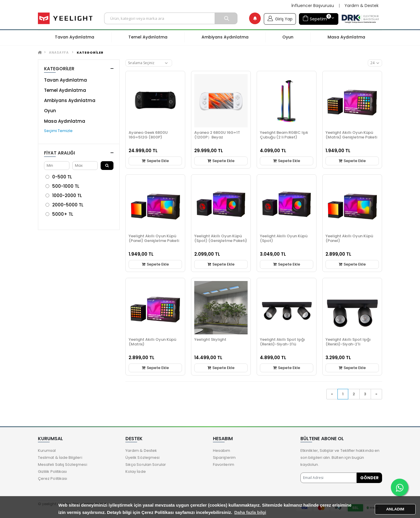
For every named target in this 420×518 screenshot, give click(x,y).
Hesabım (222, 451)
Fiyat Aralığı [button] (60, 153)
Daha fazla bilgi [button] (250, 512)
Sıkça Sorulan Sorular (146, 465)
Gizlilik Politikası (52, 472)
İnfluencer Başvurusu (313, 6)
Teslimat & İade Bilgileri (60, 458)
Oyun (50, 111)
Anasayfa (59, 52)
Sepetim (317, 18)
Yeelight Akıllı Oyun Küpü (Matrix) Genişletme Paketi (351, 135)
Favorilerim (224, 465)
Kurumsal (47, 451)
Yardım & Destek (362, 6)
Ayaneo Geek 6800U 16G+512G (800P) (148, 135)
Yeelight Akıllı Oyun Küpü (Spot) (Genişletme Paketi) (221, 238)
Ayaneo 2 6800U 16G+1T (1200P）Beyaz (217, 135)
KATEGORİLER (90, 52)
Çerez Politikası (52, 479)
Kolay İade (136, 472)
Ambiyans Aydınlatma (70, 100)
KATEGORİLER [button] (59, 69)
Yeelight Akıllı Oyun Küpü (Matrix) (152, 342)
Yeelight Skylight (210, 339)
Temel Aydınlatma (65, 90)
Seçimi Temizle (58, 131)
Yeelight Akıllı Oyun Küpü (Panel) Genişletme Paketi (154, 238)
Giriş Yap (280, 18)
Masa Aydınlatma (65, 121)
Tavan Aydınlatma (65, 80)
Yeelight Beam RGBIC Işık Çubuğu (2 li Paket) (284, 135)
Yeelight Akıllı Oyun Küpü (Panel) (349, 238)
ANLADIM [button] (395, 509)
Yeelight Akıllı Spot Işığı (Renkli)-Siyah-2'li (348, 342)
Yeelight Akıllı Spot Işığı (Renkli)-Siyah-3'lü (282, 342)
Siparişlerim (224, 458)
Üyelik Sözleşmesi (142, 458)
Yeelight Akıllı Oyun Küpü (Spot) (284, 238)
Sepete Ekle (155, 161)
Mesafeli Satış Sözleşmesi (63, 465)
